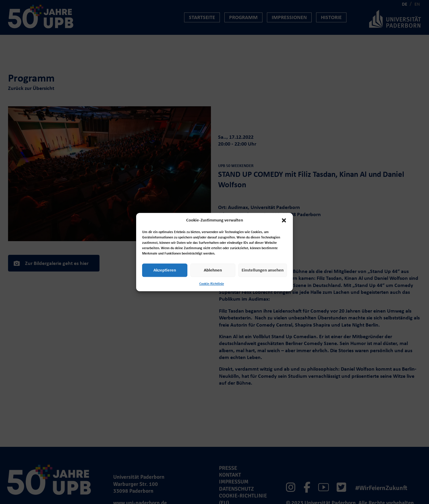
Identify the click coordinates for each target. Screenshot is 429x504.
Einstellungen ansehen (263, 270)
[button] (284, 220)
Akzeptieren (165, 270)
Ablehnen (213, 270)
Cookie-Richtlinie (212, 284)
